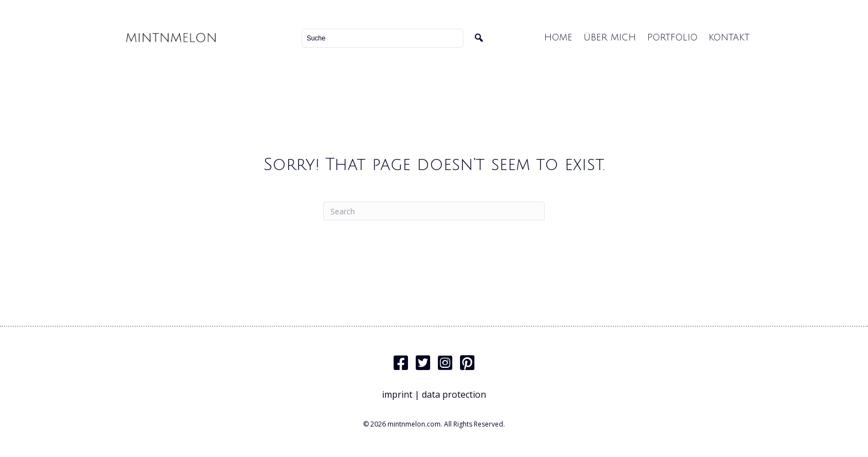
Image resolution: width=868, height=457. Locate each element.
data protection (454, 394)
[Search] (434, 211)
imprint (397, 394)
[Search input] (383, 38)
